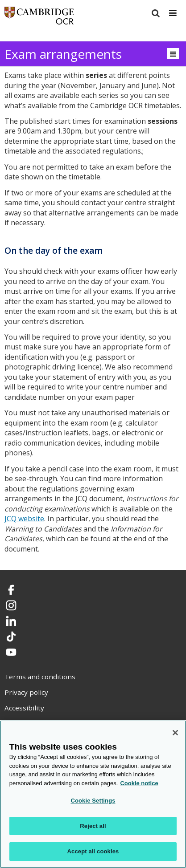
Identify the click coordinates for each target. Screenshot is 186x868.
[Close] (175, 733)
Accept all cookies (93, 851)
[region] (93, 794)
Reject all (93, 826)
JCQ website (24, 519)
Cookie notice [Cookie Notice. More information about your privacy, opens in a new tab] (139, 783)
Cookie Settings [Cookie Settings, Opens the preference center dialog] (93, 801)
